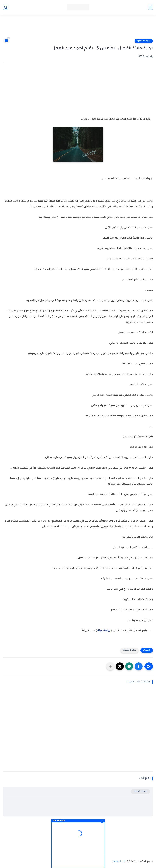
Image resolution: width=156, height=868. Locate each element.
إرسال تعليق (140, 791)
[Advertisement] (78, 28)
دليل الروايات (119, 862)
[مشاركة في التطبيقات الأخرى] (110, 666)
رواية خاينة (104, 631)
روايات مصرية (144, 41)
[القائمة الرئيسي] (150, 7)
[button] (139, 666)
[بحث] (6, 7)
